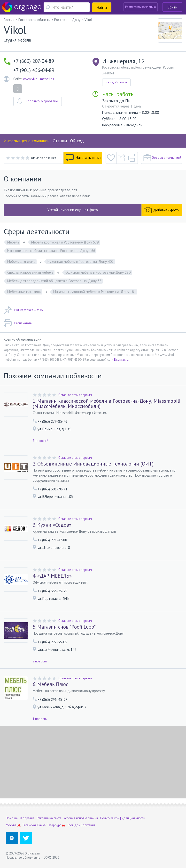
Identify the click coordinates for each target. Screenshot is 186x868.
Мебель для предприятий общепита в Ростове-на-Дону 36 (54, 281)
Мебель (13, 242)
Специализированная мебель (30, 272)
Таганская (29, 825)
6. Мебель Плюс (50, 684)
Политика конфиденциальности (123, 818)
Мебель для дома (21, 262)
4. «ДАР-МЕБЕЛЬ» (52, 576)
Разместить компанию (141, 7)
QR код (77, 141)
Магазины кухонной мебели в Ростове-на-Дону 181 (95, 292)
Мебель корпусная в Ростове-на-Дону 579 (65, 242)
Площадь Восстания (81, 825)
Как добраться (116, 82)
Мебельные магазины (24, 292)
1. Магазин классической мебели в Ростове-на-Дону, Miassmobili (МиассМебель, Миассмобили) (107, 404)
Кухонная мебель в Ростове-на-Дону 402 (81, 262)
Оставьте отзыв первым (75, 395)
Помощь (12, 818)
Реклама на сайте (49, 818)
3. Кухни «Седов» (52, 525)
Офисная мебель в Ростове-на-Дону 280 (98, 272)
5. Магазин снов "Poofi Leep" (64, 627)
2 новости (40, 661)
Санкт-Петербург (49, 825)
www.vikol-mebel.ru (38, 79)
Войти (172, 7)
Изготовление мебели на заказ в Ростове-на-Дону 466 (51, 251)
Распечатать (18, 323)
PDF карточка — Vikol (24, 310)
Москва (11, 825)
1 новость (40, 719)
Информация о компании (27, 141)
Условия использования (81, 818)
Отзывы (60, 141)
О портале (27, 818)
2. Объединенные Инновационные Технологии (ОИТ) (93, 464)
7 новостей (40, 441)
